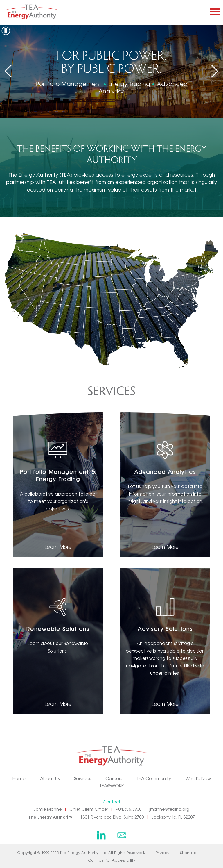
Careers (114, 778)
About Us (50, 778)
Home (19, 778)
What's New (198, 778)
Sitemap (188, 852)
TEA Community (154, 778)
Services (82, 778)
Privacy (162, 852)
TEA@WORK (112, 786)
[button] (215, 71)
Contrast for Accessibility (112, 860)
